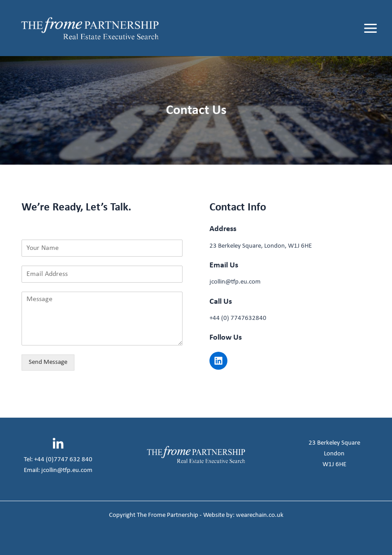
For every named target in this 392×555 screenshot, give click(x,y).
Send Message (48, 362)
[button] (218, 361)
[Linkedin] (58, 444)
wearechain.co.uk (260, 515)
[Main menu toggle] (370, 28)
